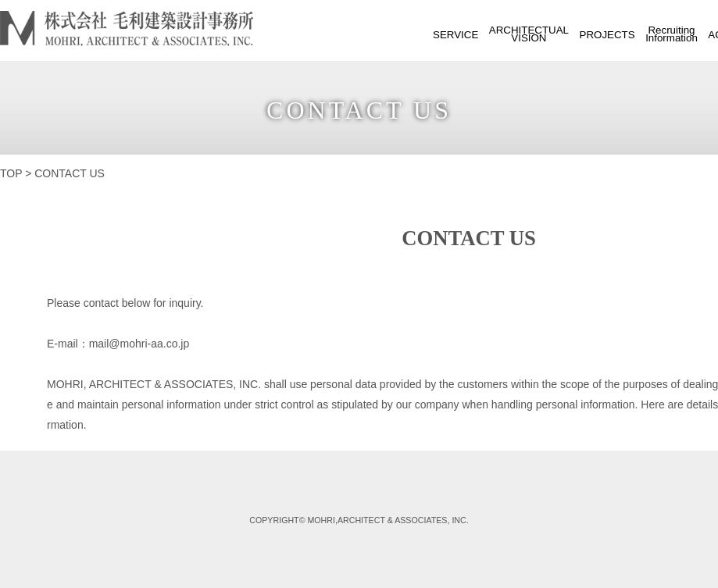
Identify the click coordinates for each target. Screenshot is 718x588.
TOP (11, 173)
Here (652, 404)
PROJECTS (607, 35)
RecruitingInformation (672, 34)
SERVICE (455, 35)
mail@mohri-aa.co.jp (139, 344)
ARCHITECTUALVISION (529, 34)
